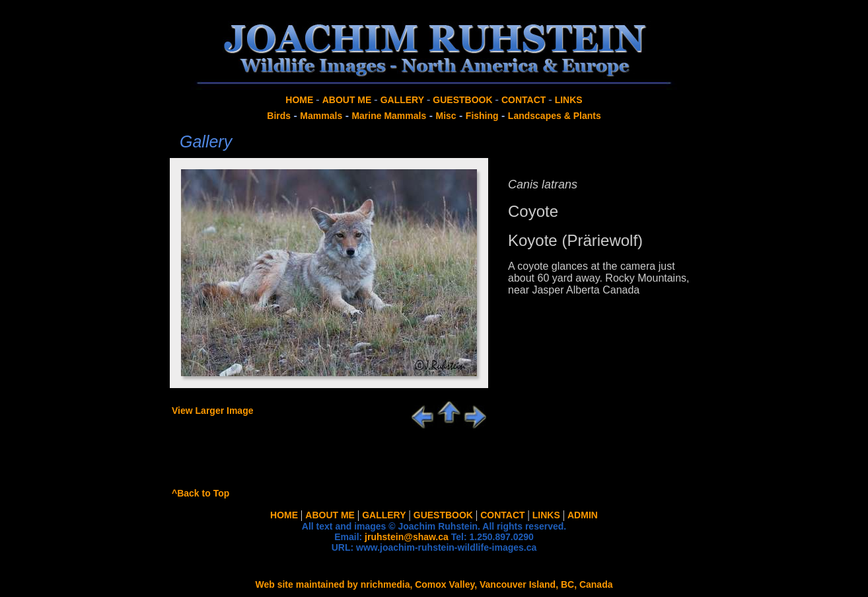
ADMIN (583, 515)
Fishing (482, 116)
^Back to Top (200, 493)
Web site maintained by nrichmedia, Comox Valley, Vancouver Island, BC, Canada (434, 584)
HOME (299, 100)
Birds (279, 116)
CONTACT (524, 100)
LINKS (569, 100)
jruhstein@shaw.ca (407, 537)
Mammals (321, 116)
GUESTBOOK (462, 100)
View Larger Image (212, 411)
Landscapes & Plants (555, 116)
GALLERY (402, 100)
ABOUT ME (347, 100)
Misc (446, 116)
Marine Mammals (389, 116)
